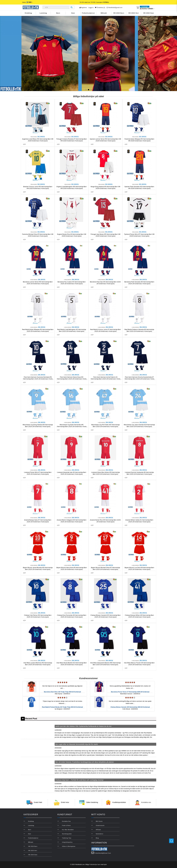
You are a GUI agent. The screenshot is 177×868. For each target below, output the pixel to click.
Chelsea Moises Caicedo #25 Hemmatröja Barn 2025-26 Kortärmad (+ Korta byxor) (105, 616)
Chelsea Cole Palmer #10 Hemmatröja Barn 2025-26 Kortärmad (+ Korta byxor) (38, 616)
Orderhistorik (100, 825)
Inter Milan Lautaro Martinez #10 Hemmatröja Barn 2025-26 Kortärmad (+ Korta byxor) (38, 664)
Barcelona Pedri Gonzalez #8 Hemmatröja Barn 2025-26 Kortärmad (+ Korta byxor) (139, 283)
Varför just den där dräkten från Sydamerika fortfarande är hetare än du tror (83, 726)
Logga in (91, 8)
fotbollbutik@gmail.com (114, 8)
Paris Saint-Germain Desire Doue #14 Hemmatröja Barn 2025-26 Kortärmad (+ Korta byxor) (72, 379)
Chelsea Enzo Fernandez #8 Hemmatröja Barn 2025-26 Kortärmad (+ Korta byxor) (72, 616)
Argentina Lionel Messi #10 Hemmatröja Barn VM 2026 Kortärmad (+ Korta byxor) (38, 140)
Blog (97, 838)
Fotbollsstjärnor (88, 13)
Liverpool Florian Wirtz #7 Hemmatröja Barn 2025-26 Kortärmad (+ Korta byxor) (38, 473)
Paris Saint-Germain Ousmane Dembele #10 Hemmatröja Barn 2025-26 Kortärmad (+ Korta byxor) (38, 379)
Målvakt (104, 13)
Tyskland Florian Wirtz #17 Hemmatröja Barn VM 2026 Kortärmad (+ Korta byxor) (139, 235)
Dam (73, 13)
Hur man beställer (68, 830)
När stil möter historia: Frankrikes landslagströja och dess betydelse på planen (84, 762)
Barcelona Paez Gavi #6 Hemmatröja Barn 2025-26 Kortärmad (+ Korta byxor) (105, 283)
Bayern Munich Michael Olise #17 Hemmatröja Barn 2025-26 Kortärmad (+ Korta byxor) (105, 569)
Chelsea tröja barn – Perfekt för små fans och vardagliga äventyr (79, 780)
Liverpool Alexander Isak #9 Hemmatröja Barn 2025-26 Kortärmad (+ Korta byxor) (72, 473)
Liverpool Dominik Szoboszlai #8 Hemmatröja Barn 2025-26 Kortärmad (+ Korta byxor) (139, 473)
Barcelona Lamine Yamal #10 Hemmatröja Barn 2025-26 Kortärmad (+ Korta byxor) (38, 283)
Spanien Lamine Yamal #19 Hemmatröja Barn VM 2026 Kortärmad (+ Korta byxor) (105, 140)
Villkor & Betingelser (69, 846)
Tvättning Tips (67, 838)
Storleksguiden (67, 834)
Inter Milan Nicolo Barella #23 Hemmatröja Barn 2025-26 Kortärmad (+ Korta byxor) (72, 664)
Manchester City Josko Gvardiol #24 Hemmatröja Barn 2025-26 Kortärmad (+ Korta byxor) (139, 426)
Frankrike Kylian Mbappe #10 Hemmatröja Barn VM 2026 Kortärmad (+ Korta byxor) (139, 140)
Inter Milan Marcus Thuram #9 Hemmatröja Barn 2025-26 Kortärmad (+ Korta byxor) (139, 664)
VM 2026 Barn (119, 13)
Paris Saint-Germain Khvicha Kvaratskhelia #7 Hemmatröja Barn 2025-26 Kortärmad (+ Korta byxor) (139, 379)
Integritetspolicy (67, 842)
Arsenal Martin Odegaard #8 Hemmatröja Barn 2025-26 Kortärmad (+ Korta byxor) (72, 521)
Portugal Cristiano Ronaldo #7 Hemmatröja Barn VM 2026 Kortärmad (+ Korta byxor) (72, 140)
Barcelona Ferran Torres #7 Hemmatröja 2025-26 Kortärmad (130, 692)
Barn (58, 13)
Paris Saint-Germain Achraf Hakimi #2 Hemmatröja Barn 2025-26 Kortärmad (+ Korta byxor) (105, 379)
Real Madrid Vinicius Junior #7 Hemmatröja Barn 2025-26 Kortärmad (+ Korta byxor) (105, 330)
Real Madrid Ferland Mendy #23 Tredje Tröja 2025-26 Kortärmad (62, 707)
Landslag (43, 13)
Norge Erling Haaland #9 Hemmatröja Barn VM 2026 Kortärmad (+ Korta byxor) (105, 188)
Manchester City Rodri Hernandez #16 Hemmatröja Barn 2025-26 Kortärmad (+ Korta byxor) (72, 427)
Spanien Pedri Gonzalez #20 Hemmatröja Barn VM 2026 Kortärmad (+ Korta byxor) (139, 188)
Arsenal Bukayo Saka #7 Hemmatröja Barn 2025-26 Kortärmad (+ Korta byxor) (38, 521)
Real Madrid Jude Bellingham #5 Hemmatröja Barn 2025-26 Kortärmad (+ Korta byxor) (72, 330)
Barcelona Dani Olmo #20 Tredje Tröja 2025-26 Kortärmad (62, 692)
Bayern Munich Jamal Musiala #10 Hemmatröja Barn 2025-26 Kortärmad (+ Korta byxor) (38, 569)
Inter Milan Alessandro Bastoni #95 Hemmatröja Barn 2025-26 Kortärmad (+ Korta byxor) (105, 664)
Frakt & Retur (66, 825)
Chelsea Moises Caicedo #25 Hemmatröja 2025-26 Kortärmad (130, 707)
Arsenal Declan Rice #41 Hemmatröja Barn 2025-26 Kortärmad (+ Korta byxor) (105, 521)
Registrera (83, 8)
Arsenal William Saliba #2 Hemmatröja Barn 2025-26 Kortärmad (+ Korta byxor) (139, 521)
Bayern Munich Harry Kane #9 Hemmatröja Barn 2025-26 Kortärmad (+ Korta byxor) (72, 569)
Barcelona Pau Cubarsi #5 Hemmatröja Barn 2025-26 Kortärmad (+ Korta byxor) (72, 283)
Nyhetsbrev (100, 834)
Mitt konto (99, 821)
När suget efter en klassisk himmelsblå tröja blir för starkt (76, 744)
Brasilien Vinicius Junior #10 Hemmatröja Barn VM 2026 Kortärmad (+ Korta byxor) (38, 188)
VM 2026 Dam (148, 13)
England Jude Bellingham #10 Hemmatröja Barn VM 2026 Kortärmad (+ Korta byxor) (72, 188)
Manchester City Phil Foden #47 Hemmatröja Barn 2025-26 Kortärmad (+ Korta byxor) (105, 426)
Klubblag (28, 13)
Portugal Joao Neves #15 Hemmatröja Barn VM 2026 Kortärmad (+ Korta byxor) (105, 235)
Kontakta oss (146, 802)
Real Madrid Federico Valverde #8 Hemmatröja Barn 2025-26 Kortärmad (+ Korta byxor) (139, 330)
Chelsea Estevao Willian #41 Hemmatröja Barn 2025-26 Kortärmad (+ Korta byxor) (139, 616)
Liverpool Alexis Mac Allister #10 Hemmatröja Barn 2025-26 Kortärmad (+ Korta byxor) (105, 473)
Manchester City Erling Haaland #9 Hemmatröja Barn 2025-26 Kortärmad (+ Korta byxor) (38, 426)
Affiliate (98, 830)
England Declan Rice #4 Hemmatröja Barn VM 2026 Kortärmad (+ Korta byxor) (72, 235)
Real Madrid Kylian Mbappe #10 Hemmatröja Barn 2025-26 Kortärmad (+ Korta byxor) (38, 330)
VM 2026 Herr (134, 13)
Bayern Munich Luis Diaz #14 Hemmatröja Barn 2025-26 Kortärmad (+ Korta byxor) (139, 569)
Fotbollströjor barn (95, 865)
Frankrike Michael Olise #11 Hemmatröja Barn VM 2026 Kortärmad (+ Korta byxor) (38, 235)
